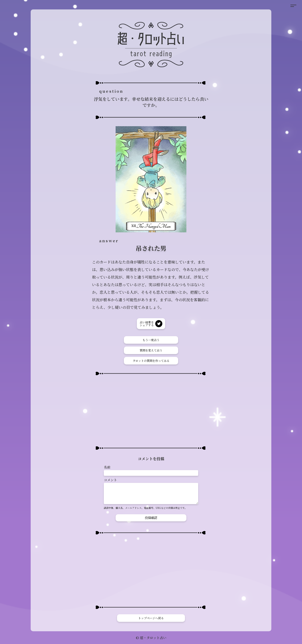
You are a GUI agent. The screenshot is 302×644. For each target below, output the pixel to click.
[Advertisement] (151, 411)
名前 (107, 467)
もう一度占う (151, 340)
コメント (110, 480)
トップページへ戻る (151, 618)
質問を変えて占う (151, 350)
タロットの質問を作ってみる (151, 361)
